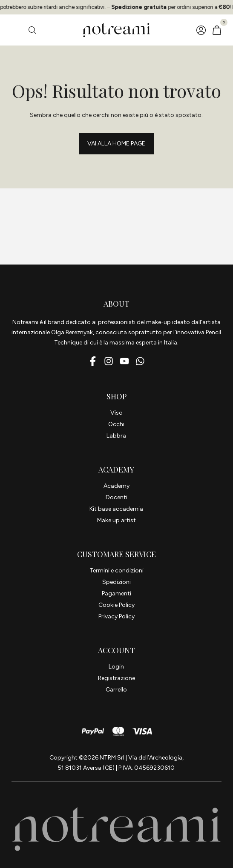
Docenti (116, 497)
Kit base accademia (116, 509)
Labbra (116, 436)
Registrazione (116, 678)
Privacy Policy (116, 616)
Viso (116, 413)
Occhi (116, 424)
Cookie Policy (116, 605)
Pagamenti (116, 593)
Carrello (116, 690)
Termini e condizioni (116, 571)
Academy (116, 486)
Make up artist (116, 520)
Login (116, 667)
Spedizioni (116, 582)
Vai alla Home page (116, 144)
